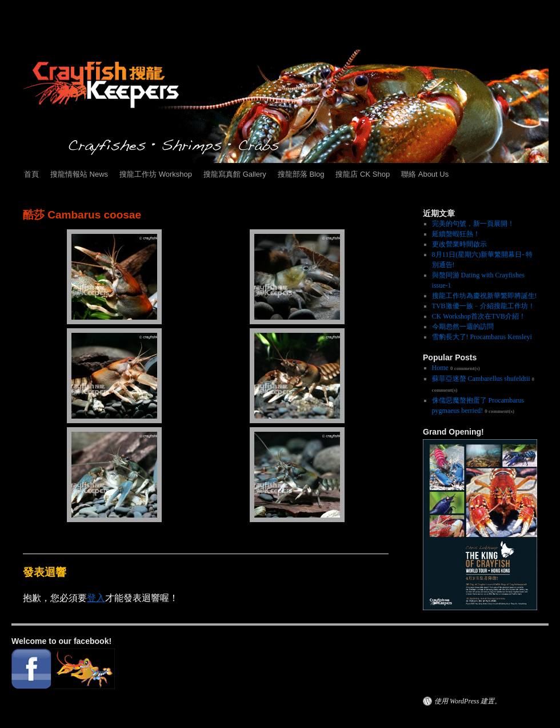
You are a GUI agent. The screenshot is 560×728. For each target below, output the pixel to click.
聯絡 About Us (425, 174)
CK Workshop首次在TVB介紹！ (479, 316)
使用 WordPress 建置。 (468, 701)
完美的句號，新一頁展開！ (473, 224)
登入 (96, 598)
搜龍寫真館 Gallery (235, 174)
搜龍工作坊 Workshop (156, 174)
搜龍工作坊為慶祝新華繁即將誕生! (485, 296)
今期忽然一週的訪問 (463, 327)
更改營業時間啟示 (459, 244)
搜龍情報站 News (79, 174)
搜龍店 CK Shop (363, 174)
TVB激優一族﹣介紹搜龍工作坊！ (483, 306)
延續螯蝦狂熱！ (456, 234)
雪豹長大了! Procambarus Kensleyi (482, 337)
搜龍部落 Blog (301, 174)
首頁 (31, 174)
